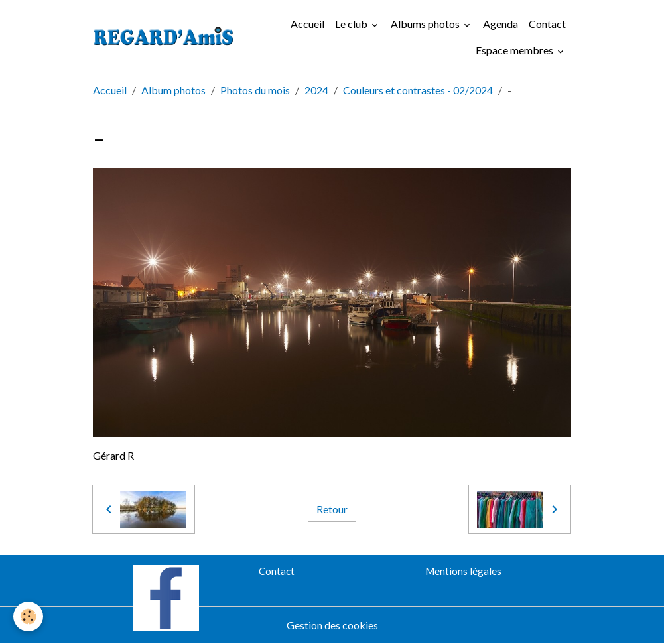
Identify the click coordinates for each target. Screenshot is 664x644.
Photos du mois (255, 90)
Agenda (500, 24)
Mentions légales (463, 571)
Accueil (307, 24)
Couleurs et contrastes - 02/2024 (418, 90)
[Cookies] (28, 616)
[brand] (164, 37)
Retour (332, 509)
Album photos (173, 90)
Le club (352, 24)
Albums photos (426, 24)
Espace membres (515, 50)
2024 (316, 90)
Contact (547, 24)
